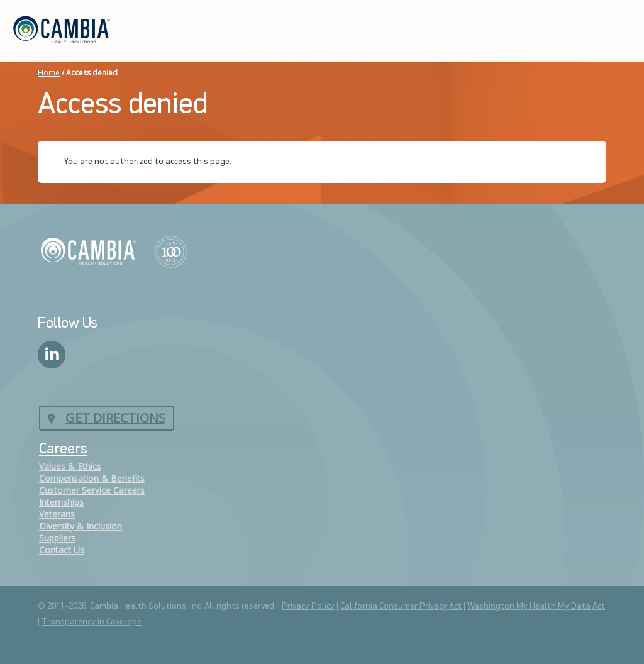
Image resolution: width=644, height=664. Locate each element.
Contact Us (62, 550)
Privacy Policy (308, 606)
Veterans (57, 514)
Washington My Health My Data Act (536, 606)
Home (49, 73)
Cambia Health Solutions (114, 251)
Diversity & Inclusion (80, 526)
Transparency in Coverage (92, 622)
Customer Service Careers (92, 490)
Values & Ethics (70, 466)
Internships (61, 502)
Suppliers (57, 538)
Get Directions (115, 418)
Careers (63, 450)
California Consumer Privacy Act (401, 606)
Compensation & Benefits (92, 478)
